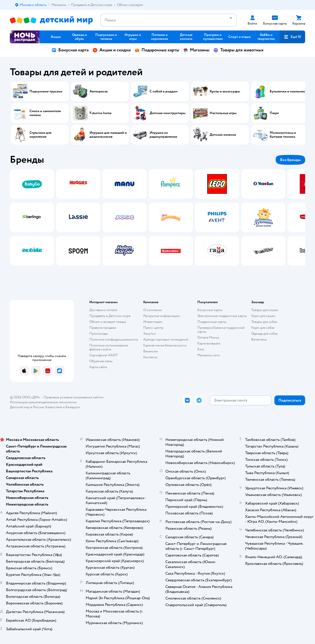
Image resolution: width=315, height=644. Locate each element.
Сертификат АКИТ (103, 355)
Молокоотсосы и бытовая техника (283, 135)
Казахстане (54, 407)
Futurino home (101, 113)
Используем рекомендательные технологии (43, 402)
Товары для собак (264, 322)
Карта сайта (98, 367)
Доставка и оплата (103, 310)
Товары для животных (238, 50)
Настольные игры (223, 113)
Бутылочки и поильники (288, 91)
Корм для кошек (263, 316)
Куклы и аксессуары (225, 91)
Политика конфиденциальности (114, 339)
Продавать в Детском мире (110, 316)
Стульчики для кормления (40, 135)
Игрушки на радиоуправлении (163, 135)
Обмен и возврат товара (108, 322)
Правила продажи (103, 328)
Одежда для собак (265, 334)
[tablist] (157, 217)
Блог (201, 349)
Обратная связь (101, 361)
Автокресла (99, 91)
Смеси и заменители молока (45, 113)
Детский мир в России (27, 407)
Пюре (274, 113)
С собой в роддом (164, 91)
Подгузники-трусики (46, 91)
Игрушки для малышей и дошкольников (108, 135)
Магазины (196, 50)
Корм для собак (263, 328)
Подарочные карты (157, 50)
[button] (292, 37)
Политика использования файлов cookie (109, 347)
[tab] (32, 217)
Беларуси (73, 407)
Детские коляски (223, 135)
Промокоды (99, 334)
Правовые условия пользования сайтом (74, 397)
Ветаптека (259, 339)
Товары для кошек (265, 310)
